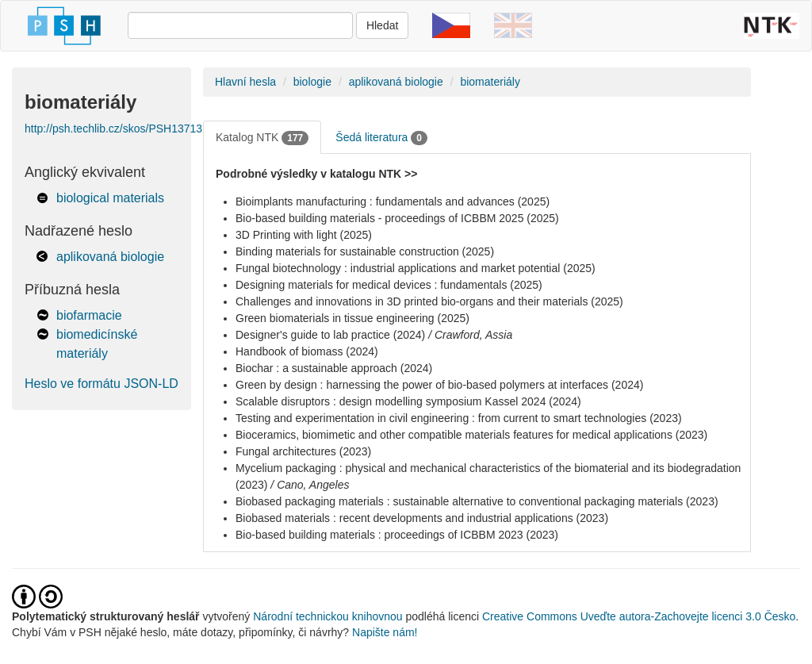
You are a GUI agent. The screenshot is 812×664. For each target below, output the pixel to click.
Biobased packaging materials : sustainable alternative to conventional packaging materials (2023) (477, 501)
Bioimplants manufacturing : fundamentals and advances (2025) (393, 202)
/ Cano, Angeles (310, 485)
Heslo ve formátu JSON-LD (101, 384)
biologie (312, 82)
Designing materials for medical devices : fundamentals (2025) (389, 285)
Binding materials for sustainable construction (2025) (365, 251)
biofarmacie (89, 315)
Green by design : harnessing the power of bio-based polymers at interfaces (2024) (439, 385)
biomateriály (490, 82)
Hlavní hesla (245, 82)
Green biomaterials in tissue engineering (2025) (352, 318)
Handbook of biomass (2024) (307, 351)
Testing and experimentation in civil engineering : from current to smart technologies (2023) (459, 418)
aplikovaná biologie (110, 257)
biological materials (110, 198)
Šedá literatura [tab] (381, 138)
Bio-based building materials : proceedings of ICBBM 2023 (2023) (397, 535)
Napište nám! (385, 632)
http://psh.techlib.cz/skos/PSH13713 (113, 129)
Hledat (382, 25)
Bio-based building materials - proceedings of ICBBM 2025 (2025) (397, 218)
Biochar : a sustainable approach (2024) (334, 368)
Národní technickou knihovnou (327, 616)
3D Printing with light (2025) (304, 235)
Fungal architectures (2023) (303, 451)
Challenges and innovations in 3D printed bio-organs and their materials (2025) (429, 301)
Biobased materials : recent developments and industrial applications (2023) (422, 518)
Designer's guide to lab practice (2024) (330, 335)
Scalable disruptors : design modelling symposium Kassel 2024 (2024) (408, 401)
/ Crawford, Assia (470, 335)
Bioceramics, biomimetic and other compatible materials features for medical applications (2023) (471, 435)
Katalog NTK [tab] (262, 138)
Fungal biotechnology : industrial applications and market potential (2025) (416, 268)
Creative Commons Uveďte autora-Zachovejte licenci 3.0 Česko (639, 616)
